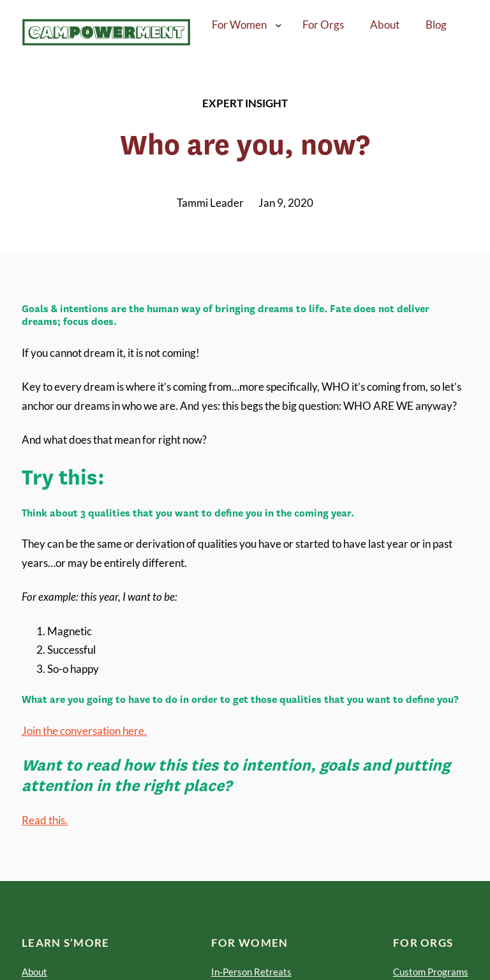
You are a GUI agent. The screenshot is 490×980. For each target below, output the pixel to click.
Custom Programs (431, 972)
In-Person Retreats (251, 972)
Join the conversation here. (84, 731)
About (34, 972)
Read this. (45, 820)
